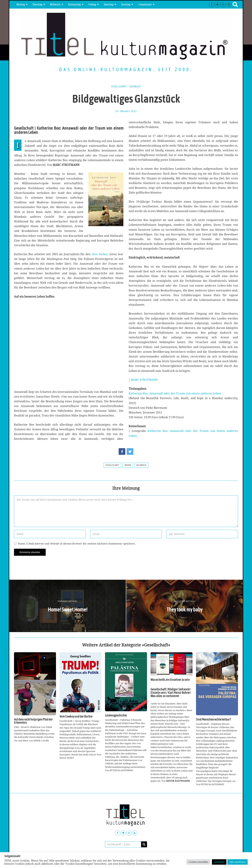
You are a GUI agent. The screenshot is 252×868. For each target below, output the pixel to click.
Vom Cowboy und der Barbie (76, 717)
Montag (21, 4)
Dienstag (37, 4)
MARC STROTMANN (144, 380)
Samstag (109, 4)
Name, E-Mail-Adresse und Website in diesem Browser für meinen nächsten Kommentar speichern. (77, 544)
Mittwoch (55, 4)
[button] (144, 844)
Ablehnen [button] (219, 862)
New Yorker (100, 254)
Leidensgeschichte (116, 715)
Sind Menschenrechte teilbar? (213, 719)
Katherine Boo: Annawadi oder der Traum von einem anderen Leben (175, 393)
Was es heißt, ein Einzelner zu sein (170, 680)
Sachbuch (135, 87)
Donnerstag (74, 4)
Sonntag (126, 4)
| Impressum (145, 4)
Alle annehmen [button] (237, 862)
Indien (128, 465)
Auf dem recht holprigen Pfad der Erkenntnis (33, 721)
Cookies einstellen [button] (198, 862)
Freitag (92, 4)
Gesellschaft (119, 87)
